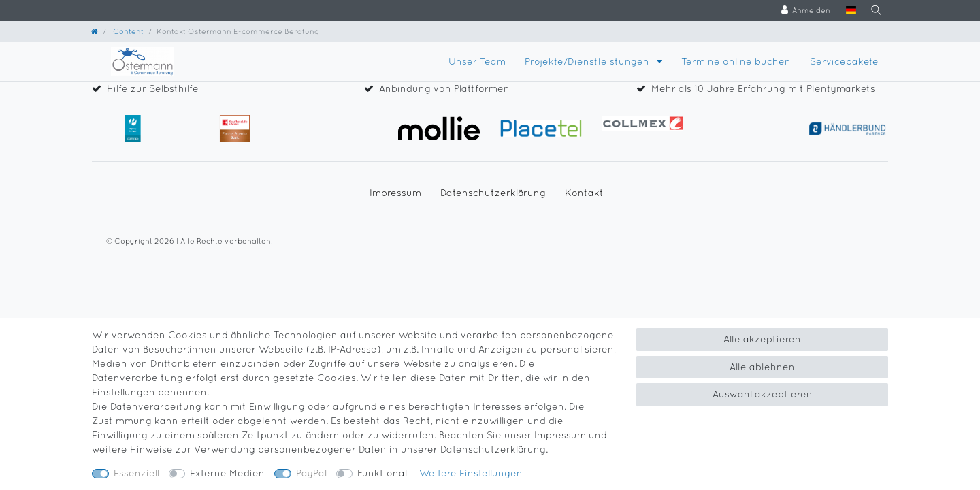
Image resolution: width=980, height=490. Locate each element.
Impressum (395, 193)
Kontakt (584, 193)
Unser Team (477, 61)
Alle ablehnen (762, 367)
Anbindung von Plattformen (444, 88)
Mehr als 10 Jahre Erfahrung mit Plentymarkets (763, 88)
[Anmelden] (804, 11)
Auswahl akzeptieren (763, 394)
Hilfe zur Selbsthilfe (153, 88)
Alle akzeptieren (762, 339)
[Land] (849, 11)
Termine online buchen (736, 61)
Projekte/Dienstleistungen (588, 61)
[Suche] (875, 11)
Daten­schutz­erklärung (493, 193)
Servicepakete (844, 61)
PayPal (311, 473)
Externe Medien (227, 473)
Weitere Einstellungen (471, 473)
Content (127, 31)
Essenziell (136, 473)
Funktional (382, 473)
